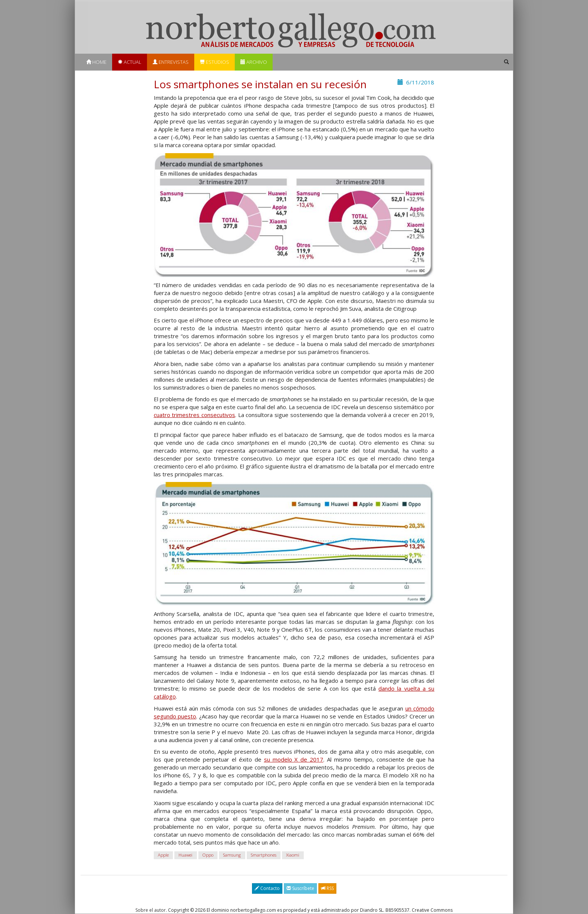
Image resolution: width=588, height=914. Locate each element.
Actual (130, 62)
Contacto (267, 888)
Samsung (232, 855)
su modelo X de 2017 (294, 759)
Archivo (254, 62)
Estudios (214, 62)
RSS (327, 888)
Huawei (185, 855)
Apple (163, 855)
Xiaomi (293, 855)
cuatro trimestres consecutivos (194, 415)
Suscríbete (300, 888)
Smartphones (264, 855)
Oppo (208, 855)
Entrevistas (171, 62)
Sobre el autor (151, 910)
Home (96, 62)
